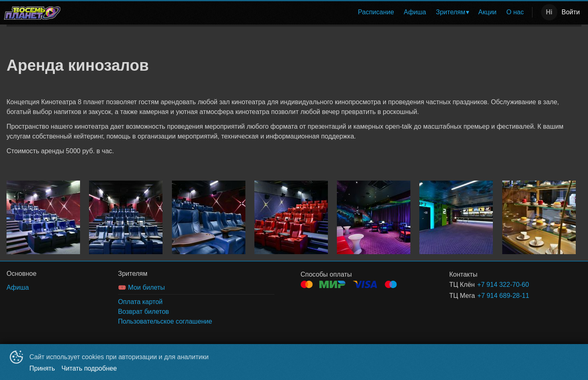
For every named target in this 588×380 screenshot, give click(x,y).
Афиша (415, 12)
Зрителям (451, 12)
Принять (42, 368)
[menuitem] (376, 12)
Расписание (376, 12)
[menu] (298, 12)
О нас (515, 12)
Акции (487, 12)
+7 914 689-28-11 (503, 296)
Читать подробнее (89, 368)
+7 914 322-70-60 (503, 285)
